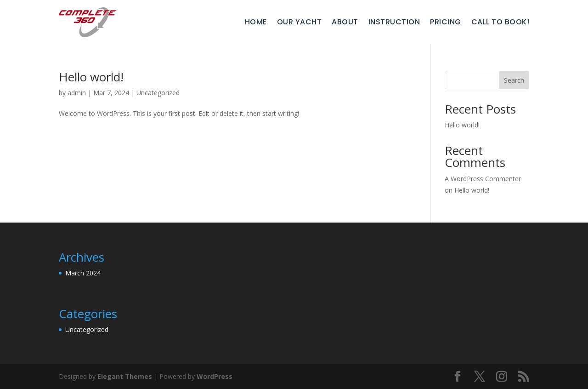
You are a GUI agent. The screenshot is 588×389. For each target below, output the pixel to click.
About (345, 22)
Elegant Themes (125, 376)
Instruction (394, 22)
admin (77, 93)
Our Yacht (300, 22)
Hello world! (91, 77)
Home (256, 22)
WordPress (215, 376)
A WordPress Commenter (483, 179)
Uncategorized (158, 93)
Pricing (446, 22)
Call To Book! (500, 22)
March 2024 (83, 273)
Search (514, 80)
